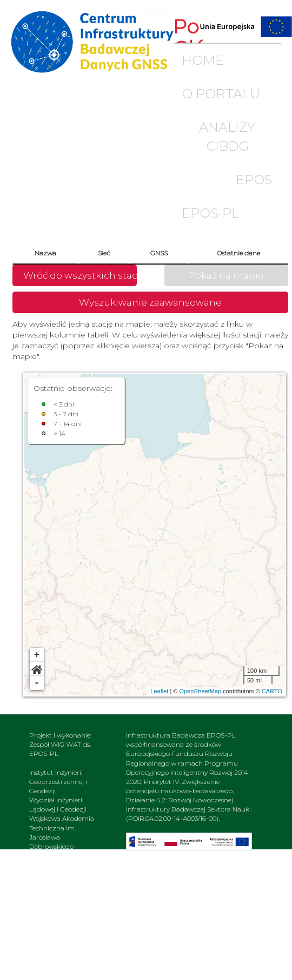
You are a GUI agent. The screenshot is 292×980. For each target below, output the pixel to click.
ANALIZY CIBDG (227, 136)
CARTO (272, 691)
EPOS (254, 180)
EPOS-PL (210, 213)
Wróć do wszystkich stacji (80, 275)
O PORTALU (221, 94)
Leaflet (159, 691)
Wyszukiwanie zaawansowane (150, 302)
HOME (203, 60)
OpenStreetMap (200, 691)
